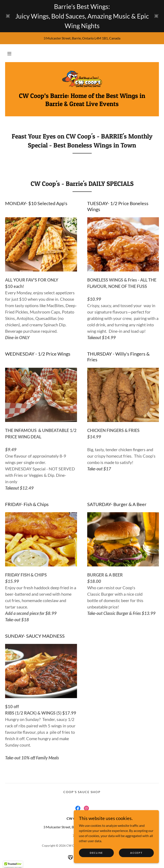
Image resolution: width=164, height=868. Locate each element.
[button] (9, 54)
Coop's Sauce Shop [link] (82, 792)
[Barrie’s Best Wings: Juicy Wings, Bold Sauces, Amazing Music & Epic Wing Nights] (82, 16)
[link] (82, 79)
